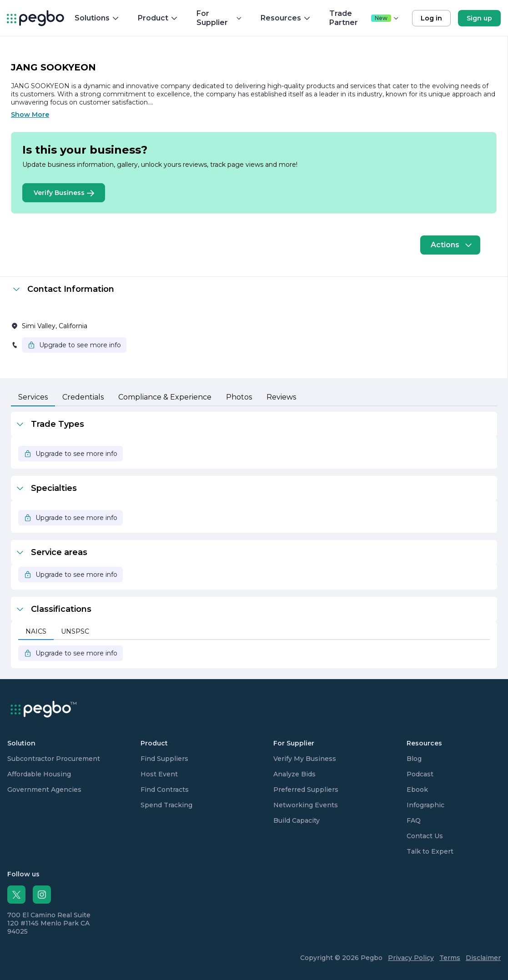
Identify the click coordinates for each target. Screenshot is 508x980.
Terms (450, 958)
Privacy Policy (411, 958)
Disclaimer (483, 958)
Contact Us (425, 836)
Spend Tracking (166, 805)
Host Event (159, 774)
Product (158, 18)
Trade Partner (364, 18)
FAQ (414, 820)
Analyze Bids (294, 774)
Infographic (425, 805)
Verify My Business (305, 759)
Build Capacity (297, 820)
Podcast (420, 774)
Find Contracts (165, 790)
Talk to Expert (430, 851)
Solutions (97, 18)
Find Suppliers (164, 759)
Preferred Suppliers (306, 790)
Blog (414, 759)
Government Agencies (44, 790)
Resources (286, 18)
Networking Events (306, 805)
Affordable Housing (39, 774)
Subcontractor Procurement (54, 759)
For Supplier (219, 18)
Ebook (417, 790)
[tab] (33, 398)
